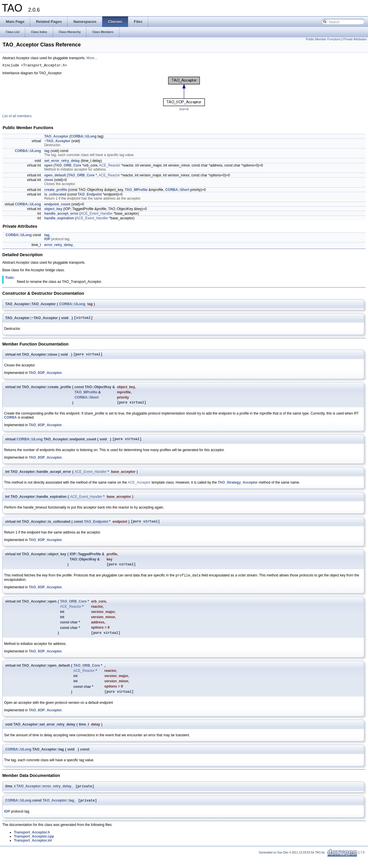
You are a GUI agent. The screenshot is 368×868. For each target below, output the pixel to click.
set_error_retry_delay (62, 162)
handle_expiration (59, 219)
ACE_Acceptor (139, 487)
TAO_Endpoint (90, 195)
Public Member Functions (323, 39)
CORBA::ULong (83, 137)
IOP (47, 240)
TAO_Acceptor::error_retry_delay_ (45, 796)
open (49, 166)
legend (184, 110)
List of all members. (17, 117)
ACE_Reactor (110, 166)
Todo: (10, 279)
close (49, 181)
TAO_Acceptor (56, 137)
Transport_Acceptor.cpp (34, 847)
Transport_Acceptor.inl (33, 851)
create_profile (56, 191)
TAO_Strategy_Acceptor (238, 487)
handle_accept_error (61, 214)
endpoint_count (57, 205)
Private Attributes (355, 39)
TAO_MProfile (136, 191)
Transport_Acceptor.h (32, 843)
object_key (53, 210)
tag (47, 152)
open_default (55, 176)
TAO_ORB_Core (68, 166)
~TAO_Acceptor (57, 142)
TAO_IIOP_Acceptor (45, 375)
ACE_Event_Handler (97, 214)
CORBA (10, 421)
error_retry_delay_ (60, 246)
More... (92, 58)
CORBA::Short (177, 191)
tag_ (48, 236)
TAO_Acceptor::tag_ (59, 811)
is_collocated (55, 195)
